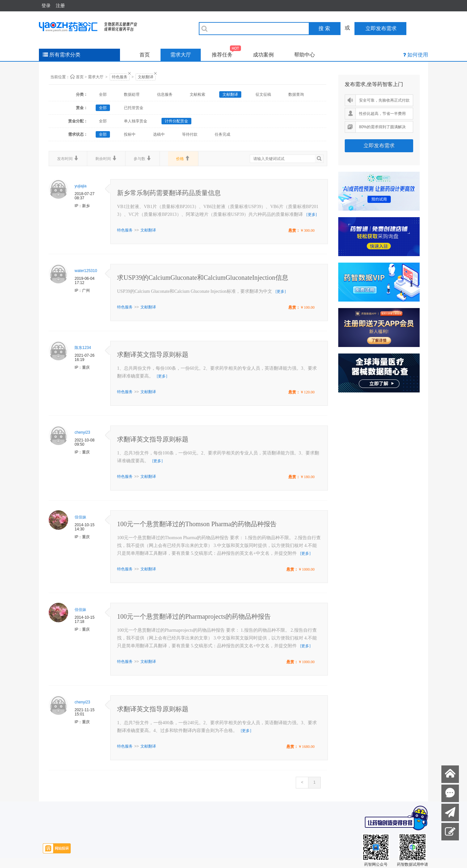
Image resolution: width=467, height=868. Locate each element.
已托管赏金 (134, 108)
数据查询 (296, 94)
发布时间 (68, 158)
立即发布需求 (379, 146)
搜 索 (324, 28)
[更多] (312, 215)
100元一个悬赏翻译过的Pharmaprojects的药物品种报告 (194, 616)
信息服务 (165, 94)
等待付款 (190, 134)
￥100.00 (307, 307)
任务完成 (222, 134)
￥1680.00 (306, 747)
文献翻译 (146, 77)
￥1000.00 (306, 569)
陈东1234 (83, 348)
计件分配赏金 (176, 121)
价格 (183, 158)
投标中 (130, 134)
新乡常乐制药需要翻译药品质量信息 (169, 193)
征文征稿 (263, 94)
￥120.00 (307, 392)
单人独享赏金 (136, 121)
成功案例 (263, 55)
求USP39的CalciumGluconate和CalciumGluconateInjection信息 (203, 278)
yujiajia (81, 186)
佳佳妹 (80, 517)
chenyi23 (82, 432)
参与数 (143, 158)
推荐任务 (227, 53)
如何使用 (418, 55)
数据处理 (132, 94)
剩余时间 (106, 158)
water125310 (86, 271)
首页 (145, 55)
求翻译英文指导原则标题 (153, 354)
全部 (103, 94)
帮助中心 (305, 55)
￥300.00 (307, 230)
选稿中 (159, 134)
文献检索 (198, 94)
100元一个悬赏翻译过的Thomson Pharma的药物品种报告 (197, 524)
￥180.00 (307, 477)
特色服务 (120, 77)
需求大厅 (181, 55)
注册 (60, 6)
